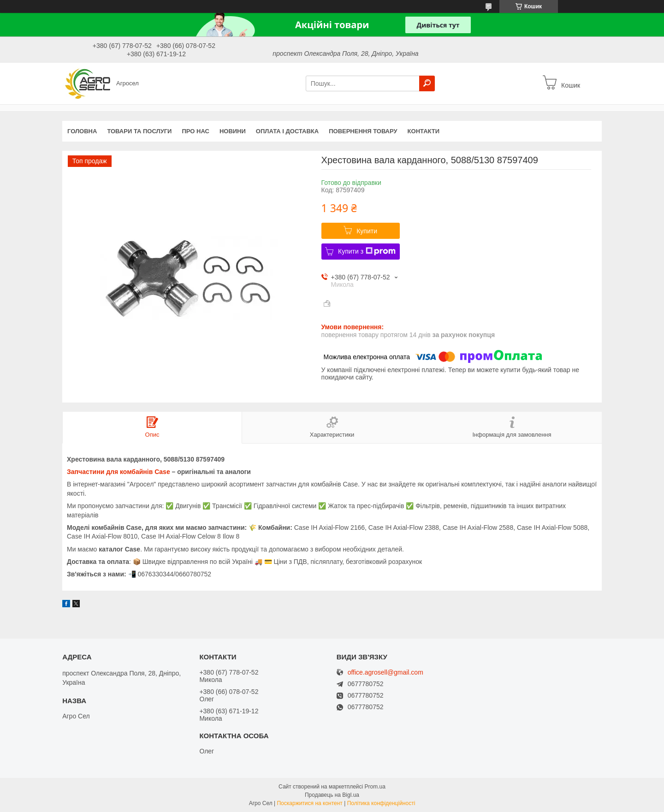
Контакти (424, 131)
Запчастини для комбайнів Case (119, 472)
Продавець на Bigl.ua (332, 795)
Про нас (195, 131)
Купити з (367, 251)
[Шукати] (427, 83)
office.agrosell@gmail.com (385, 673)
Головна (82, 131)
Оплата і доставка (287, 131)
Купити (367, 231)
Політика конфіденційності (381, 803)
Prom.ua (375, 787)
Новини (233, 131)
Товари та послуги (139, 131)
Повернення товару (363, 131)
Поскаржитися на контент (309, 803)
